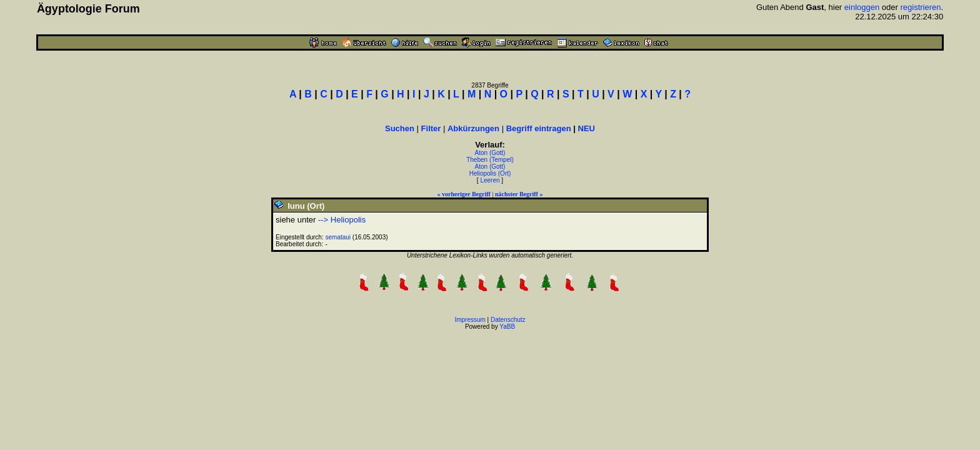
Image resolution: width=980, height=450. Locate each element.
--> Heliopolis (342, 220)
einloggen (862, 7)
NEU (587, 128)
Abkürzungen (473, 128)
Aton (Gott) (490, 153)
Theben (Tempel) (490, 160)
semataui (338, 237)
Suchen (400, 128)
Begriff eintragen (539, 128)
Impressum (470, 320)
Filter (431, 128)
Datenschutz (508, 320)
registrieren (920, 7)
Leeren (490, 180)
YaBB (507, 327)
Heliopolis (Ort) (490, 173)
